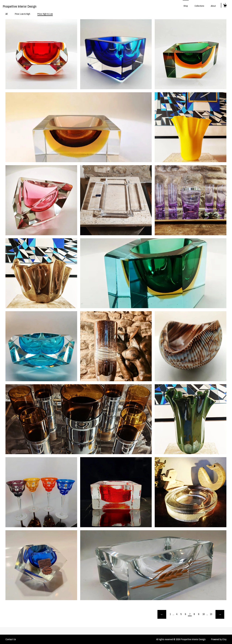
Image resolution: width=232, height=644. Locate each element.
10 (204, 614)
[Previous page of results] (162, 614)
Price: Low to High (23, 14)
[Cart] (225, 6)
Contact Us (11, 639)
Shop (186, 6)
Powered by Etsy (219, 639)
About (213, 6)
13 (211, 614)
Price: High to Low (45, 14)
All (7, 14)
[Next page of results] (220, 614)
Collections (199, 6)
